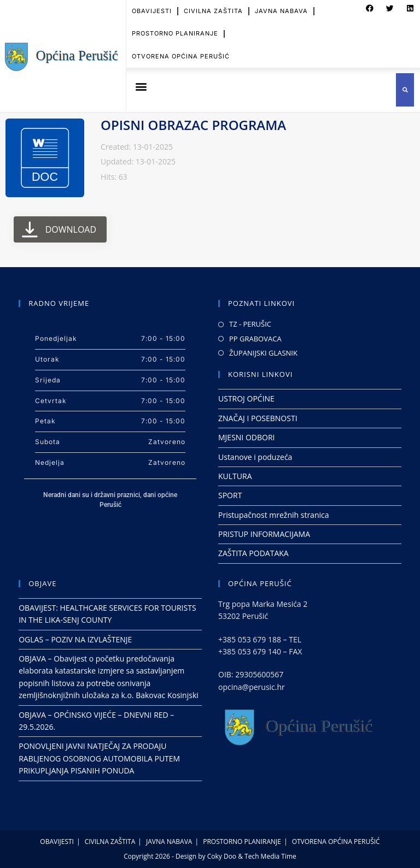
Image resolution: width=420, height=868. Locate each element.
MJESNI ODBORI (246, 437)
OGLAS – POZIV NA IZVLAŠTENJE (75, 639)
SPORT (230, 495)
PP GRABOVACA (255, 339)
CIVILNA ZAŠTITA (110, 842)
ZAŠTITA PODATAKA (253, 553)
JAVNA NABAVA (169, 842)
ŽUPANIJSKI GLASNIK (263, 353)
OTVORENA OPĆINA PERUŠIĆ (181, 51)
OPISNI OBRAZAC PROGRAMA (193, 125)
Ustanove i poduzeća (255, 457)
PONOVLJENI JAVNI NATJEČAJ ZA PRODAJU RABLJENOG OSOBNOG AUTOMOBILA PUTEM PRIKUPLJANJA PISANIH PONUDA (99, 758)
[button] (141, 86)
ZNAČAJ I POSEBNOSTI (258, 418)
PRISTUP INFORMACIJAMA (264, 534)
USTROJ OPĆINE (246, 398)
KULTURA (235, 476)
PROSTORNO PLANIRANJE (175, 28)
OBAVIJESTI (57, 842)
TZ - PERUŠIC (250, 324)
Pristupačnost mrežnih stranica (274, 515)
